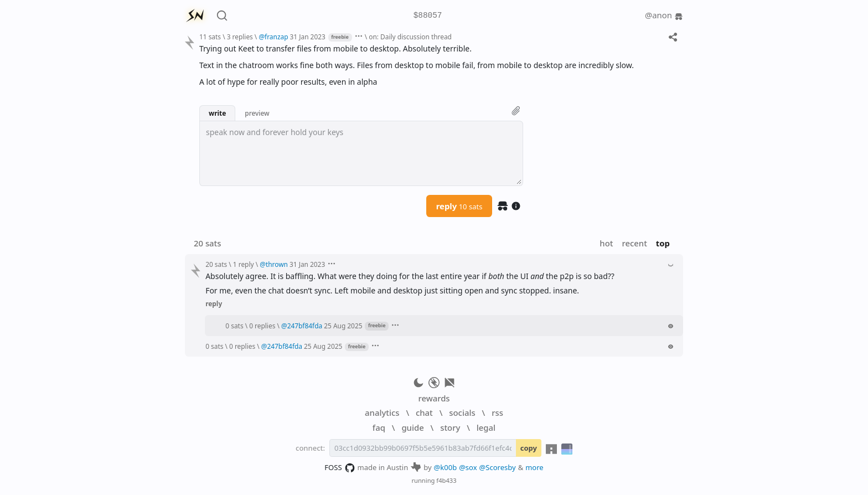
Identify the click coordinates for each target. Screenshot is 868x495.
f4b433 (446, 480)
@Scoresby (498, 467)
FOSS (340, 468)
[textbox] (361, 153)
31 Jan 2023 (308, 37)
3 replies (240, 37)
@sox (468, 467)
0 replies (262, 326)
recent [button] (634, 243)
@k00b (446, 467)
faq (379, 427)
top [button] (663, 243)
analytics (382, 412)
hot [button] (606, 243)
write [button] (217, 113)
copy (529, 448)
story (450, 427)
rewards (434, 398)
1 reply (244, 264)
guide (412, 427)
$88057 (428, 16)
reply (459, 206)
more (534, 467)
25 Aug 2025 (343, 326)
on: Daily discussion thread (410, 37)
